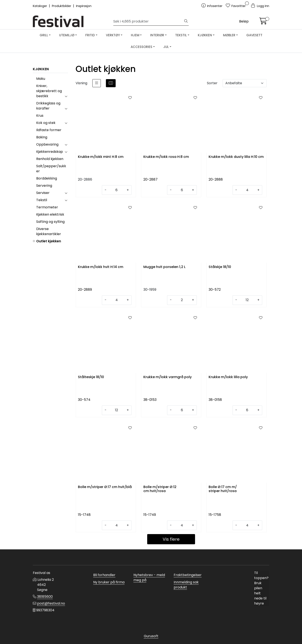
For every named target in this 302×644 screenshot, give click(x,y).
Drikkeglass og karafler (48, 106)
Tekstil (42, 200)
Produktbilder (62, 6)
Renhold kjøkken (50, 159)
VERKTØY (113, 35)
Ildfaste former (49, 130)
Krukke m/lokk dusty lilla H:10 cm (236, 157)
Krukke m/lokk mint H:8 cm (101, 157)
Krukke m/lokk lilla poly (228, 377)
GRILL (44, 35)
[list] (97, 83)
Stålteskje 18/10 (91, 377)
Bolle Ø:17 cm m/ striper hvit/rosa (223, 489)
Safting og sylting (50, 222)
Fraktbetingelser (188, 575)
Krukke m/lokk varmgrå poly (168, 377)
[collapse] (66, 96)
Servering (44, 186)
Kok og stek (46, 123)
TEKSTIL (181, 35)
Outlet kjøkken (49, 241)
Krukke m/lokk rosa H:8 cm (166, 157)
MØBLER (229, 35)
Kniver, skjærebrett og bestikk (49, 91)
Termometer (47, 207)
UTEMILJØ (67, 35)
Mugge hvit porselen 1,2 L (164, 267)
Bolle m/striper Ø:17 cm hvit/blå (105, 487)
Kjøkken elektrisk (50, 214)
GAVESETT (254, 35)
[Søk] (148, 21)
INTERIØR (157, 35)
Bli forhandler (104, 575)
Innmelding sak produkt (186, 585)
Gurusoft (151, 636)
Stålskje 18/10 (220, 267)
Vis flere (171, 539)
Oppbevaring (47, 144)
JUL (166, 47)
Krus (40, 116)
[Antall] (117, 190)
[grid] (111, 83)
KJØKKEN (205, 35)
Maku (41, 79)
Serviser (43, 193)
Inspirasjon (84, 6)
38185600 (45, 597)
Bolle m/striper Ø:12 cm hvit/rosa (160, 489)
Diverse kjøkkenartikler (49, 231)
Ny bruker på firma (109, 582)
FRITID (90, 35)
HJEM (135, 35)
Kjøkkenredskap (50, 152)
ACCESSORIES (141, 47)
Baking (42, 137)
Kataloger (40, 6)
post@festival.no (51, 603)
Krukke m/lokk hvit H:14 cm (101, 267)
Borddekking (47, 178)
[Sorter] (245, 83)
